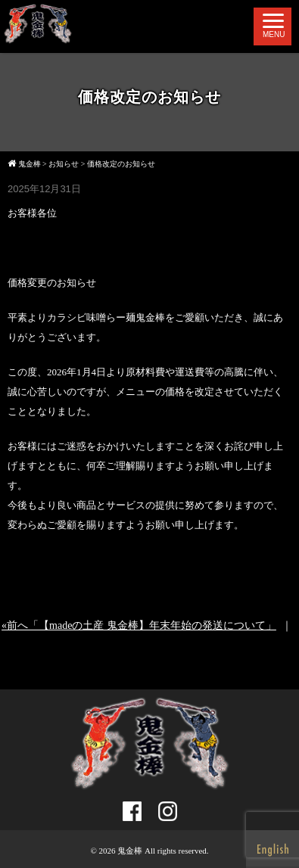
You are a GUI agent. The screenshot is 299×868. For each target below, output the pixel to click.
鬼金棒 (130, 851)
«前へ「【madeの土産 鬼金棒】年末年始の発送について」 (139, 625)
